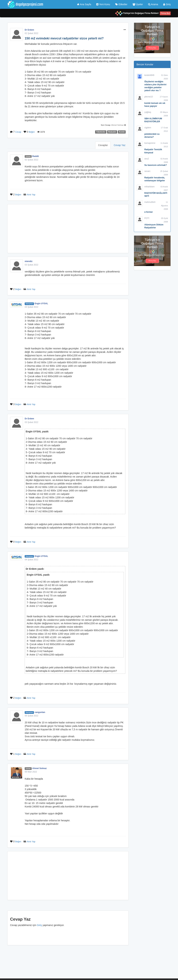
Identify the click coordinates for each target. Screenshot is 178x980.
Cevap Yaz (120, 145)
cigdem (148, 128)
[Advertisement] (68, 229)
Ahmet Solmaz (118, 125)
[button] (125, 30)
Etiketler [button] (121, 4)
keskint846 (149, 75)
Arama (153, 4)
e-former (149, 212)
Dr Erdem (29, 30)
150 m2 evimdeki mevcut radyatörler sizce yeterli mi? (64, 38)
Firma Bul (165, 13)
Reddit (36, 156)
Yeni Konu (103, 4)
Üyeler (138, 4)
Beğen (32, 132)
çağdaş (148, 112)
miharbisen (150, 187)
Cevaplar (103, 145)
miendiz (29, 261)
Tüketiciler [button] (101, 132)
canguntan (40, 712)
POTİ (147, 218)
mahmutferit (150, 202)
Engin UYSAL (41, 304)
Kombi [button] (122, 132)
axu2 (147, 159)
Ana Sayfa (84, 4)
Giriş (167, 4)
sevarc (147, 171)
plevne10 (149, 97)
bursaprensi (150, 143)
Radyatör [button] (112, 132)
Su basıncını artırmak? (156, 165)
